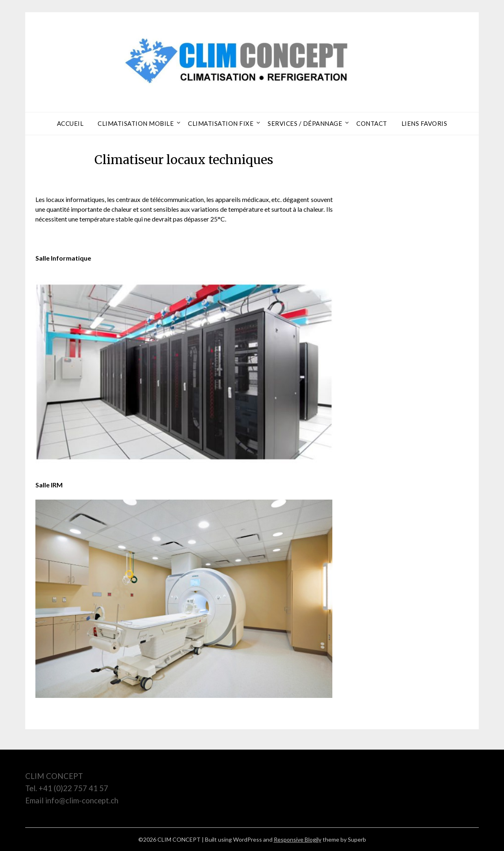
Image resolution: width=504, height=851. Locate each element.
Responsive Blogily (298, 839)
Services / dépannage (305, 123)
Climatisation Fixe (221, 123)
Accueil (70, 123)
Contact (372, 123)
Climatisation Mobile (136, 123)
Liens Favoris (424, 123)
